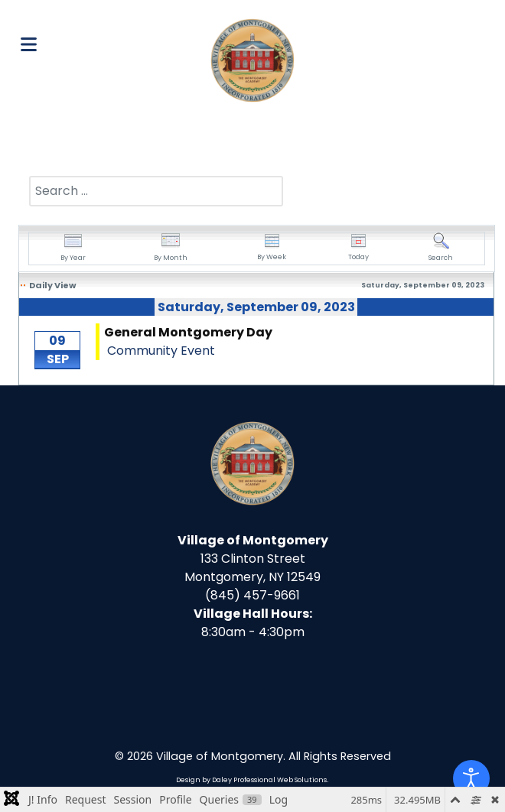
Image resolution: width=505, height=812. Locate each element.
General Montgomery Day (188, 332)
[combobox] (156, 191)
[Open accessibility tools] (471, 778)
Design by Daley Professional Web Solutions (251, 780)
